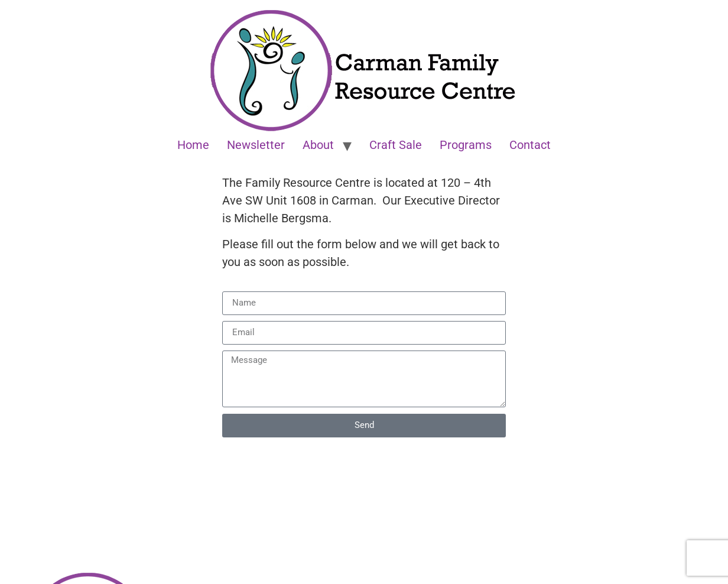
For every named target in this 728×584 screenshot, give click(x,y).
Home (193, 145)
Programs (466, 145)
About (318, 145)
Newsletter (256, 145)
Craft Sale (396, 145)
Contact (530, 145)
